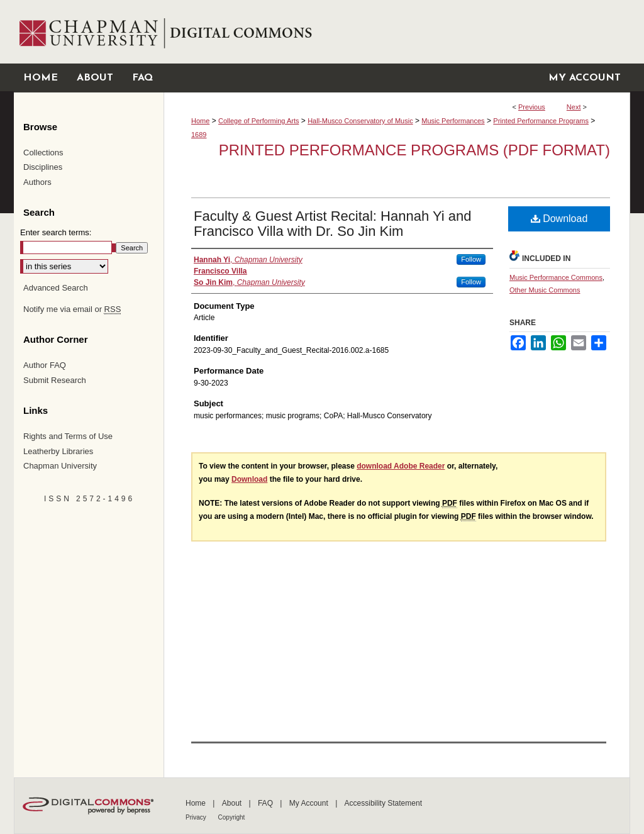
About (233, 803)
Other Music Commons (545, 290)
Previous (532, 107)
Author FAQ (45, 365)
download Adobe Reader (401, 466)
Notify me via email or (72, 309)
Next (574, 107)
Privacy (197, 817)
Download (559, 219)
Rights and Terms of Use (68, 436)
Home (200, 121)
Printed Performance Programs (541, 121)
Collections (43, 153)
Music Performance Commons (556, 277)
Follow (471, 259)
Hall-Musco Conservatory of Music (360, 121)
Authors (37, 182)
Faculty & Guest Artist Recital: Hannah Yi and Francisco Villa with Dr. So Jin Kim (332, 224)
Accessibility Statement (383, 803)
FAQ (266, 803)
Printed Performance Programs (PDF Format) (414, 150)
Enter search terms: (56, 232)
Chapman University (60, 466)
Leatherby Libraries (58, 451)
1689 (199, 135)
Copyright (232, 817)
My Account (310, 803)
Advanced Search (56, 288)
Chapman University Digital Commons (397, 32)
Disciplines (43, 167)
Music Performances (453, 121)
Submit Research (55, 380)
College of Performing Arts (258, 121)
